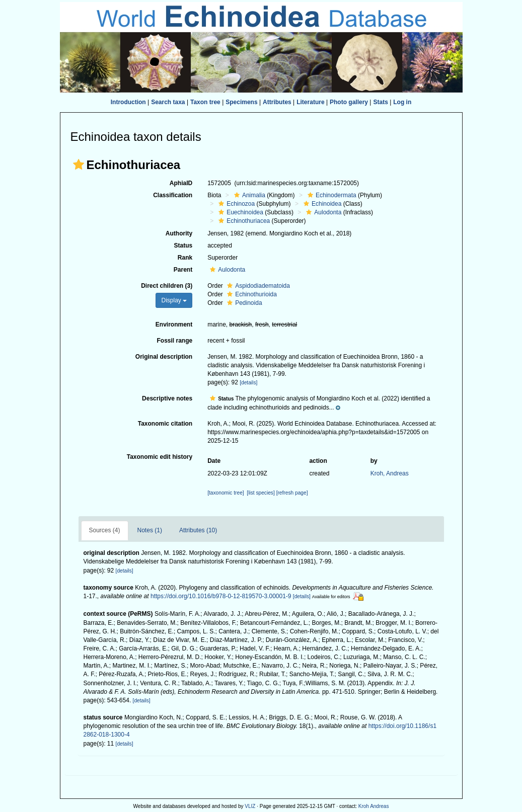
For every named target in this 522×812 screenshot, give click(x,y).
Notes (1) (150, 530)
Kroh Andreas (374, 806)
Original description (164, 357)
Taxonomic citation (165, 424)
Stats (380, 102)
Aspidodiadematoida (257, 286)
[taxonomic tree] (226, 493)
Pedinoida (243, 303)
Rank (185, 258)
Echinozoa (235, 204)
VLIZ (250, 806)
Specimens (241, 102)
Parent (183, 270)
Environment (174, 324)
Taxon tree (205, 102)
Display (174, 300)
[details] (248, 383)
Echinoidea (321, 204)
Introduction (128, 102)
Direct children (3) (167, 286)
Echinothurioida (251, 294)
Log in (402, 102)
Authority (179, 233)
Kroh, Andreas (390, 473)
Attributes (277, 102)
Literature (310, 102)
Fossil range (174, 341)
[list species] (260, 493)
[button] (79, 165)
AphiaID (181, 183)
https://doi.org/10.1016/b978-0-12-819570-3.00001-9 (221, 596)
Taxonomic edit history (160, 457)
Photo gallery (349, 102)
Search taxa (168, 102)
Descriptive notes (167, 398)
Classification (173, 195)
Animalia (248, 195)
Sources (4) (105, 530)
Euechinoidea (240, 212)
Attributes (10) (198, 530)
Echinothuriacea (243, 221)
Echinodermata (331, 195)
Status (183, 246)
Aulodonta (322, 212)
